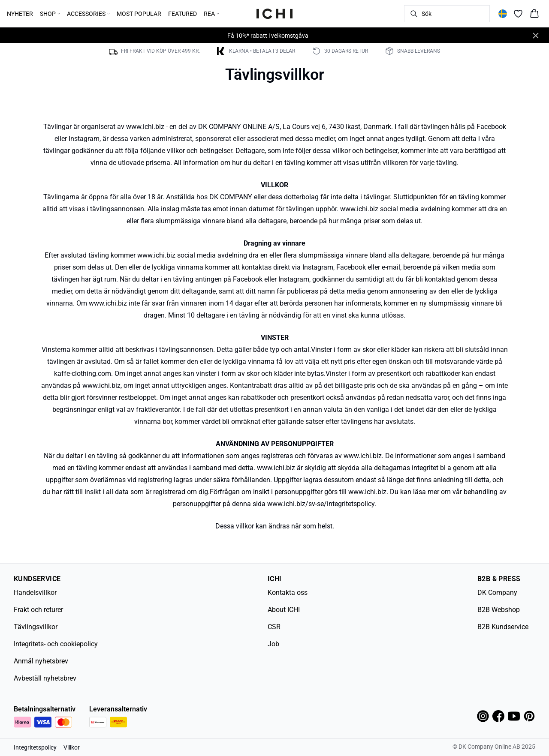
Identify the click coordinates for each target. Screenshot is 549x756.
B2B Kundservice (503, 627)
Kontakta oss (288, 592)
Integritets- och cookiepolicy (56, 644)
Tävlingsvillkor (36, 627)
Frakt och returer (38, 610)
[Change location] (503, 14)
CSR (274, 627)
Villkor (72, 747)
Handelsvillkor (35, 592)
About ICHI (284, 610)
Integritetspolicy (35, 747)
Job (273, 644)
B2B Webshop (499, 610)
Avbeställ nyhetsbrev (45, 678)
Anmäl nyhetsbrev (41, 661)
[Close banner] (536, 36)
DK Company (497, 592)
